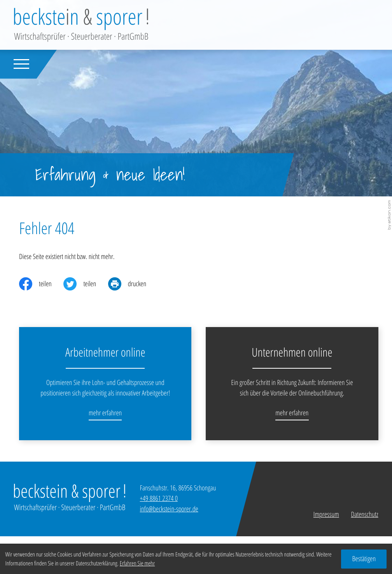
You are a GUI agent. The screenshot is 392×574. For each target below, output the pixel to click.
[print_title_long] (133, 284)
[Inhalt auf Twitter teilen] (86, 284)
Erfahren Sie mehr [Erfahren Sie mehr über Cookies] (137, 563)
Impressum (326, 514)
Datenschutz (364, 514)
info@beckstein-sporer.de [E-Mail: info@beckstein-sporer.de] (169, 509)
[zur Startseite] (81, 25)
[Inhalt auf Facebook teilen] (41, 284)
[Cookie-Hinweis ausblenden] (364, 559)
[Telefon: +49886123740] (159, 499)
